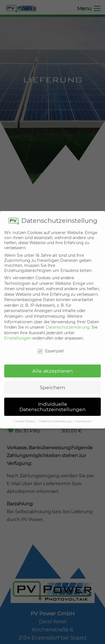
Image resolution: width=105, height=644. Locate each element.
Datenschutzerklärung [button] (56, 415)
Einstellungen (18, 332)
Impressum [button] (83, 415)
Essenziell (51, 345)
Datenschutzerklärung (68, 321)
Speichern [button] (53, 381)
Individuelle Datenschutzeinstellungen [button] (53, 400)
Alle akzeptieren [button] (53, 364)
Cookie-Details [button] (25, 415)
